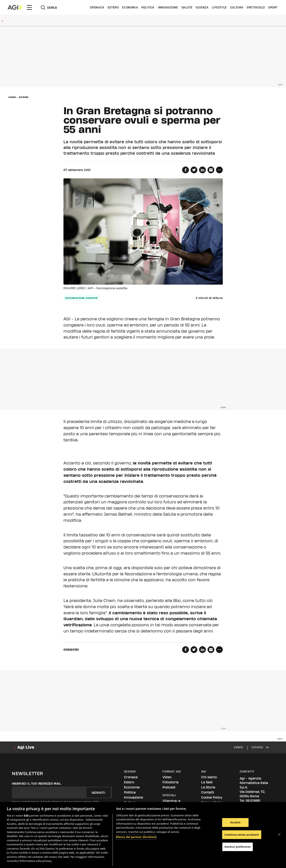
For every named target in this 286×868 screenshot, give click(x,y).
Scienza (202, 7)
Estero (113, 7)
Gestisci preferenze (238, 847)
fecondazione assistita (81, 298)
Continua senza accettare (242, 835)
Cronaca (97, 7)
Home (12, 97)
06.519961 (253, 801)
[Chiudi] (279, 834)
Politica (148, 7)
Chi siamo (209, 777)
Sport (273, 7)
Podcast (169, 787)
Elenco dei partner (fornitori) (136, 837)
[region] (143, 835)
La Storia (208, 787)
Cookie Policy (212, 797)
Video (167, 777)
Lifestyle (219, 7)
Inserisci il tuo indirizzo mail (36, 784)
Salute (187, 7)
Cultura (237, 7)
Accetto (235, 822)
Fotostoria (170, 782)
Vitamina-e (171, 801)
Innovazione (168, 7)
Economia (130, 7)
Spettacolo (256, 7)
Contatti (208, 792)
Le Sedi (207, 782)
